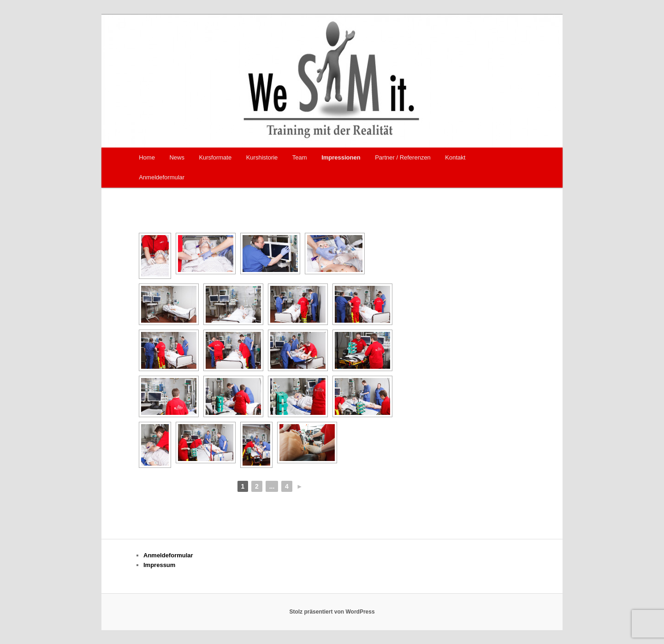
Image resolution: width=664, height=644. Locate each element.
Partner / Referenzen (403, 157)
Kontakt (455, 157)
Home (147, 157)
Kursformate (215, 157)
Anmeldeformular (162, 177)
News (177, 157)
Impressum (159, 565)
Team (300, 157)
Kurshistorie (262, 157)
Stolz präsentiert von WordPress (332, 612)
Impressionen (341, 157)
